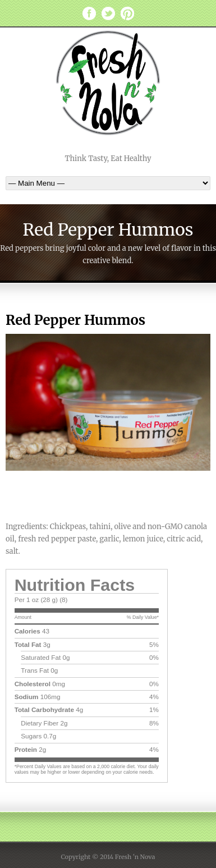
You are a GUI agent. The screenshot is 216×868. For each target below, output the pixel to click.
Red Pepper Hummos (75, 320)
